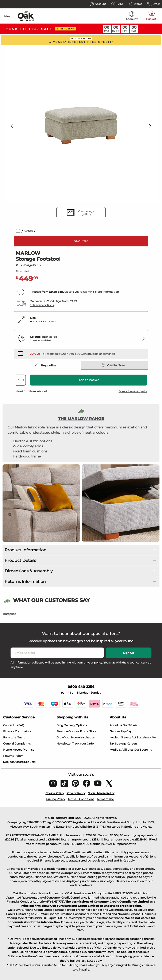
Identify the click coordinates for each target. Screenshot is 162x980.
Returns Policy (13, 756)
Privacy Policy (76, 793)
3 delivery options (42, 305)
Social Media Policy (101, 793)
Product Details (20, 560)
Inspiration (88, 737)
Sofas (28, 231)
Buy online (46, 365)
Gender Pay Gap (121, 731)
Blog (60, 725)
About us (116, 725)
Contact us (10, 725)
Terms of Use (105, 799)
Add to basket (89, 380)
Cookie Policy (55, 793)
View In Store (113, 365)
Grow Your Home (68, 737)
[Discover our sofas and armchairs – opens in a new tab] (72, 354)
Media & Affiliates (121, 750)
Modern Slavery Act (123, 737)
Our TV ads (130, 725)
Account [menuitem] (132, 16)
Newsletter (64, 743)
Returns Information (25, 582)
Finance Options (68, 731)
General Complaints (17, 743)
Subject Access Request (19, 762)
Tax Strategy (118, 743)
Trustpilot (22, 271)
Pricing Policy (56, 799)
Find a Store (88, 731)
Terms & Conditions (81, 799)
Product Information (26, 550)
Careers (132, 743)
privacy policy (93, 662)
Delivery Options (75, 725)
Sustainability (146, 737)
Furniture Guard (14, 737)
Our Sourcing (143, 750)
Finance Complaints (17, 731)
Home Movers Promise (19, 750)
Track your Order (83, 743)
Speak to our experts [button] (133, 391)
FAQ (21, 725)
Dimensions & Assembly (29, 571)
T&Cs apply (127, 860)
